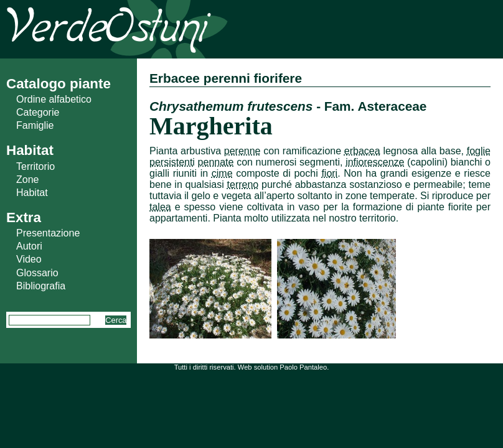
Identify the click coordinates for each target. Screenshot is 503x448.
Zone (27, 180)
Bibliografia (41, 286)
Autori (29, 246)
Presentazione (48, 233)
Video (29, 259)
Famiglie (35, 125)
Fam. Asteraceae (376, 106)
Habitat (32, 193)
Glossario (37, 273)
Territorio (35, 166)
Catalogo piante (59, 84)
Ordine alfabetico (54, 99)
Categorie (38, 112)
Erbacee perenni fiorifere (226, 78)
